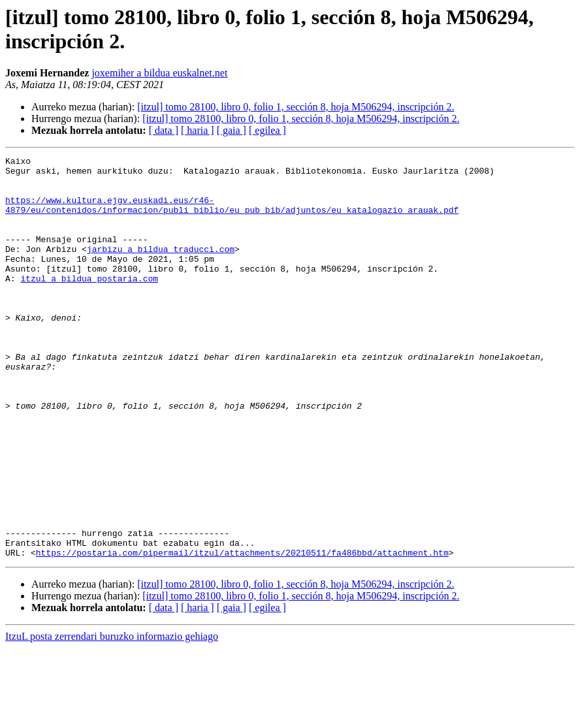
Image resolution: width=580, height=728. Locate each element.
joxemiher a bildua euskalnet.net (159, 73)
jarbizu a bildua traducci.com (161, 268)
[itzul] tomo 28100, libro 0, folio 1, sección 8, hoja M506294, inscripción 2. (296, 107)
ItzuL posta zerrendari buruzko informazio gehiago (112, 717)
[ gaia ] (232, 130)
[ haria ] (198, 130)
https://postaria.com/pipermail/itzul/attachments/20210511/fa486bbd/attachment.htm (242, 633)
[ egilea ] (267, 130)
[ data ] (164, 130)
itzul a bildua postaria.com (89, 304)
